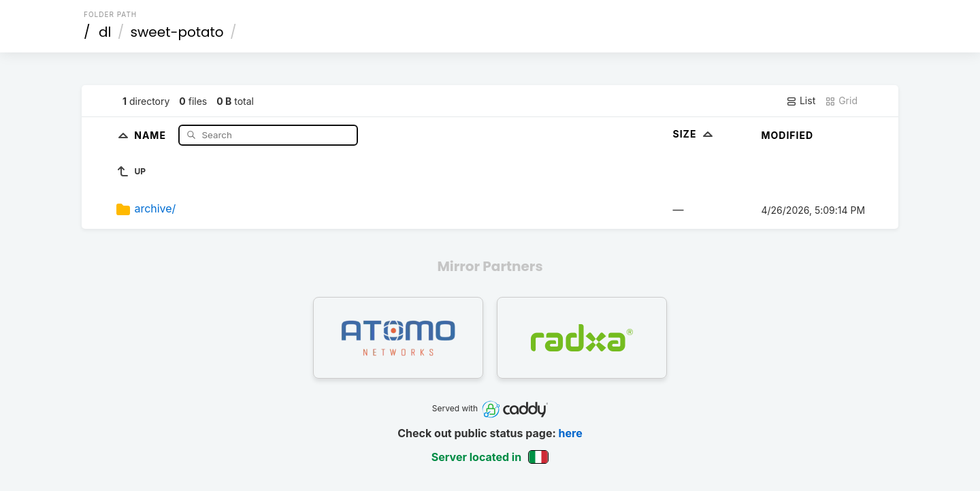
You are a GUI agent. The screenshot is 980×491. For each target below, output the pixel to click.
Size (694, 134)
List (801, 101)
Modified (787, 135)
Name (151, 134)
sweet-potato (177, 32)
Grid (841, 101)
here (571, 433)
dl (105, 32)
